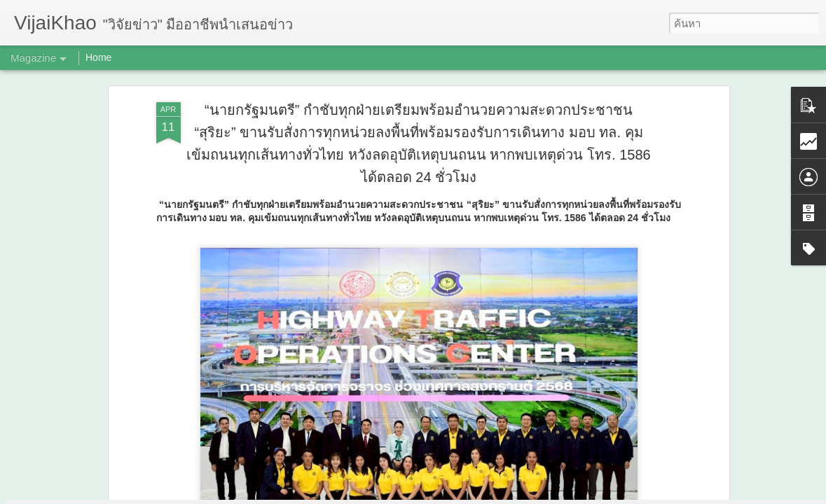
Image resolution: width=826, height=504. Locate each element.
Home (98, 57)
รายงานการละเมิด (502, 494)
